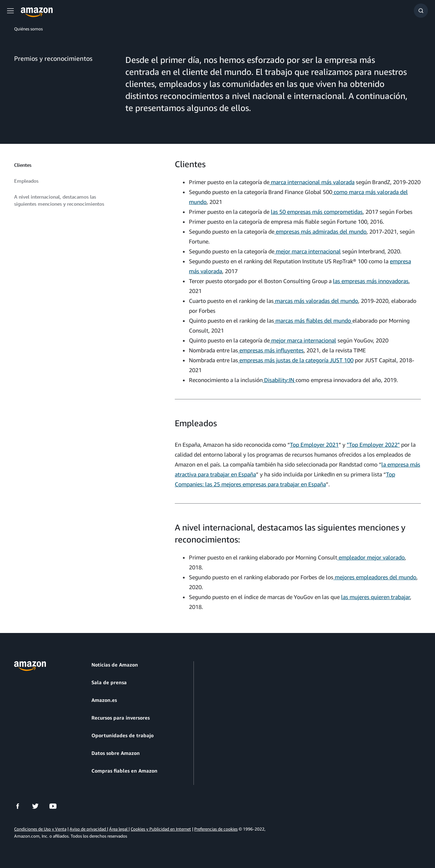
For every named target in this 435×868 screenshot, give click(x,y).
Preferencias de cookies (216, 829)
